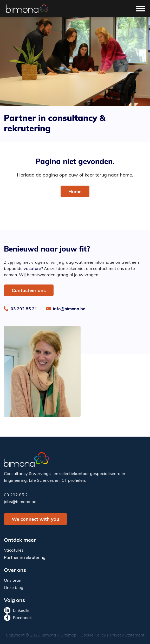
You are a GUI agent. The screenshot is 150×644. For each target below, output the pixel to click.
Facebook (22, 618)
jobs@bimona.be (20, 502)
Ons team (13, 581)
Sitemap (69, 635)
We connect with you (35, 520)
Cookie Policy (93, 635)
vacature (32, 269)
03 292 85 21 (24, 309)
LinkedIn (21, 611)
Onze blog (14, 588)
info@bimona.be (69, 309)
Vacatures (14, 551)
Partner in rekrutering (25, 558)
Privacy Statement (127, 635)
